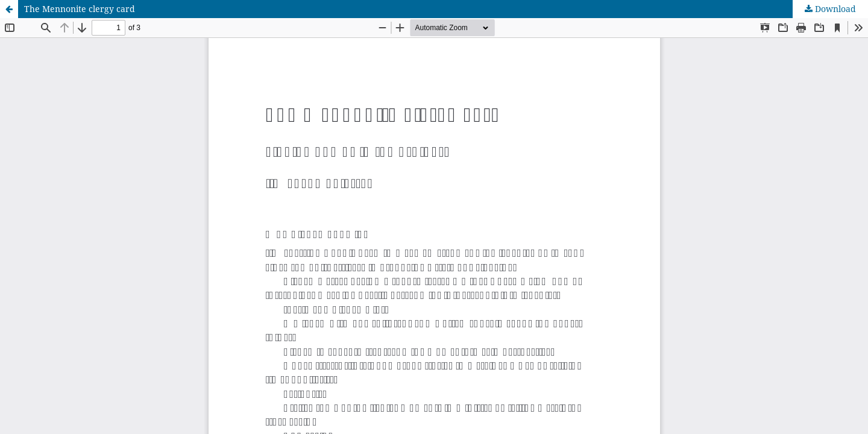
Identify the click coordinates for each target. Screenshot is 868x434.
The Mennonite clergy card (80, 9)
